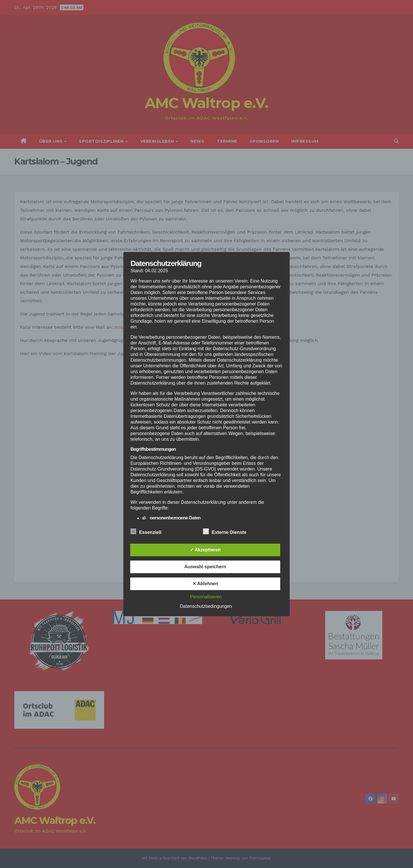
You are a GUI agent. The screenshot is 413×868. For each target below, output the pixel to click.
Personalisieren (206, 597)
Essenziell (146, 531)
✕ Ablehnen (205, 584)
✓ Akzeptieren (205, 550)
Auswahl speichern (205, 567)
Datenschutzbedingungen (206, 606)
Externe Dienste (225, 531)
